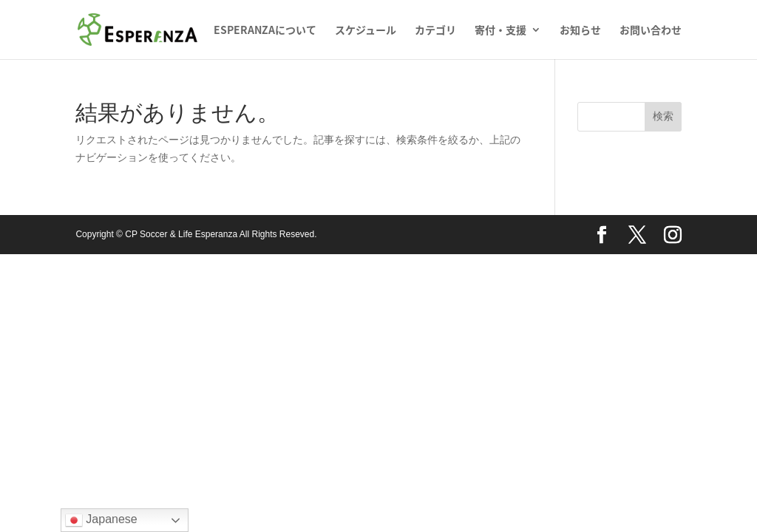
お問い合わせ (651, 31)
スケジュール (366, 31)
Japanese (101, 520)
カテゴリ (435, 31)
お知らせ (580, 31)
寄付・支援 (500, 31)
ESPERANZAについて (265, 31)
